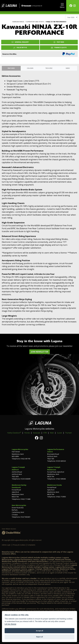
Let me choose (10, 624)
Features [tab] (11, 68)
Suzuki (59, 433)
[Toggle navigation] (62, 6)
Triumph (68, 433)
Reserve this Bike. (10, 54)
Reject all (39, 637)
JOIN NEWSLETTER (40, 352)
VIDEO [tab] (68, 68)
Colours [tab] (30, 68)
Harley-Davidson (14, 433)
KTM (45, 433)
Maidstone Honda (54, 485)
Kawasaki (37, 433)
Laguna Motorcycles (20, 449)
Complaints (31, 545)
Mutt (52, 433)
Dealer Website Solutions (9, 529)
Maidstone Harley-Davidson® (19, 486)
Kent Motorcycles (19, 505)
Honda (27, 433)
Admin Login (6, 545)
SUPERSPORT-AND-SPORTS (35, 22)
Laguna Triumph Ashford (18, 468)
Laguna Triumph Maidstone (54, 468)
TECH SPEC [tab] (49, 68)
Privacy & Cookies (19, 545)
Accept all (39, 631)
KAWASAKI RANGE (18, 22)
